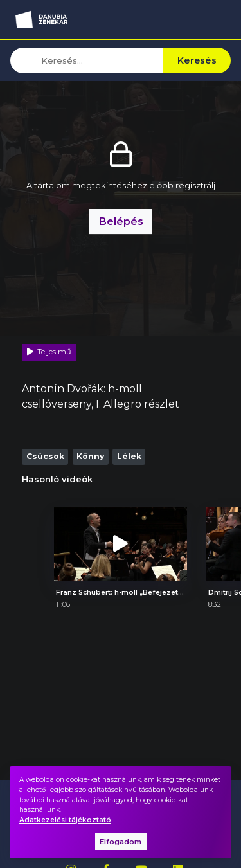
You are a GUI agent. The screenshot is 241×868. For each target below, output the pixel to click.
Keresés (197, 60)
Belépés (121, 221)
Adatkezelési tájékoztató (65, 820)
